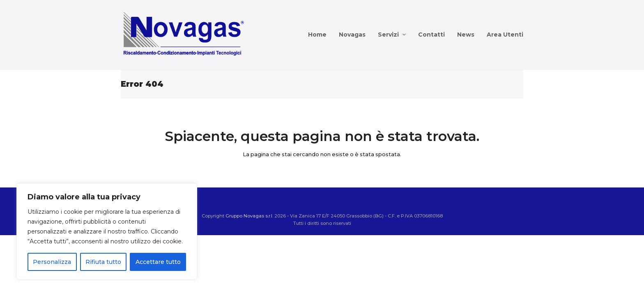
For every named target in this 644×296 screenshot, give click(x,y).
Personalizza (52, 262)
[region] (107, 231)
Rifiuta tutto (103, 262)
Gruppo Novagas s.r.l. (249, 216)
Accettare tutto (158, 262)
